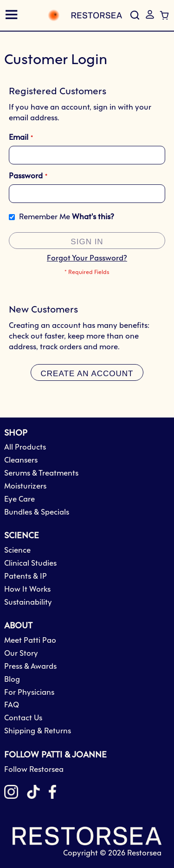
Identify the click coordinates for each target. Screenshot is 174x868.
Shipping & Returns (38, 731)
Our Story (21, 654)
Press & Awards (30, 667)
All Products (25, 447)
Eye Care (19, 499)
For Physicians (29, 693)
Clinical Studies (30, 564)
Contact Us (23, 718)
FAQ (12, 705)
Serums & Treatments (41, 473)
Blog (12, 680)
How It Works (27, 590)
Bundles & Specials (37, 512)
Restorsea (144, 853)
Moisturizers (25, 486)
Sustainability (28, 603)
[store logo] (74, 15)
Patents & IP (26, 577)
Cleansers (21, 460)
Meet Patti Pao (30, 641)
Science (17, 551)
